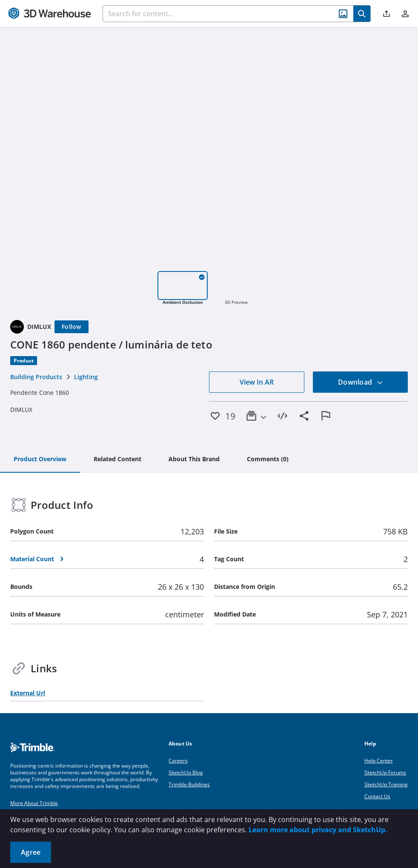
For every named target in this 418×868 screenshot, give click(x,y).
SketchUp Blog (186, 772)
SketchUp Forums (385, 772)
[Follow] (72, 327)
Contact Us (377, 796)
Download (361, 382)
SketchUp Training (386, 784)
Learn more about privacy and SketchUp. (318, 830)
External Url (28, 693)
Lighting (86, 377)
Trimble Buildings (189, 784)
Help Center (379, 761)
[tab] (40, 460)
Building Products (36, 377)
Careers (178, 761)
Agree (31, 852)
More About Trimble (34, 803)
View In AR (257, 382)
